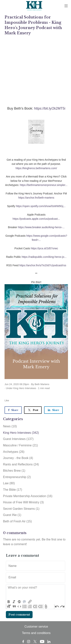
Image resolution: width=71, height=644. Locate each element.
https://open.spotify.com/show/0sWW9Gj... (41, 206)
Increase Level (41, 606)
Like (7, 400)
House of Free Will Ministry (23, 502)
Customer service (36, 627)
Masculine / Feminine (20, 445)
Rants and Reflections (21, 464)
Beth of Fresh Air (17, 521)
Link (30, 602)
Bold (9, 602)
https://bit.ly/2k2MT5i (50, 108)
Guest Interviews (18, 439)
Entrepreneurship (17, 477)
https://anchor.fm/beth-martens (36, 198)
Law (9, 483)
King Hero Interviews (25, 388)
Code (20, 606)
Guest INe (12, 515)
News (10, 426)
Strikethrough (19, 602)
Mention (24, 602)
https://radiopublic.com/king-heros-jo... (44, 257)
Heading (9, 606)
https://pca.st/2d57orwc (44, 248)
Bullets (25, 606)
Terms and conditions (36, 633)
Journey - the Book (18, 458)
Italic (14, 602)
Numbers (30, 606)
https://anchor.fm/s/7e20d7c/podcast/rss (43, 265)
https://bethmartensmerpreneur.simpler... (44, 185)
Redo (62, 606)
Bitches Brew (14, 471)
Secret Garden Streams (21, 509)
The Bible (13, 490)
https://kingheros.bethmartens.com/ (36, 168)
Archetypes (14, 452)
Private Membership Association (28, 496)
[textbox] (35, 592)
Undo (57, 606)
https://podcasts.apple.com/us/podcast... (36, 219)
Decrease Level (35, 606)
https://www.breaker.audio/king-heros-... (41, 227)
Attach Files (46, 606)
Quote (14, 606)
